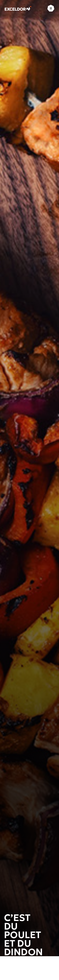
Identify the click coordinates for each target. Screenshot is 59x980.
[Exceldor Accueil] (18, 8)
